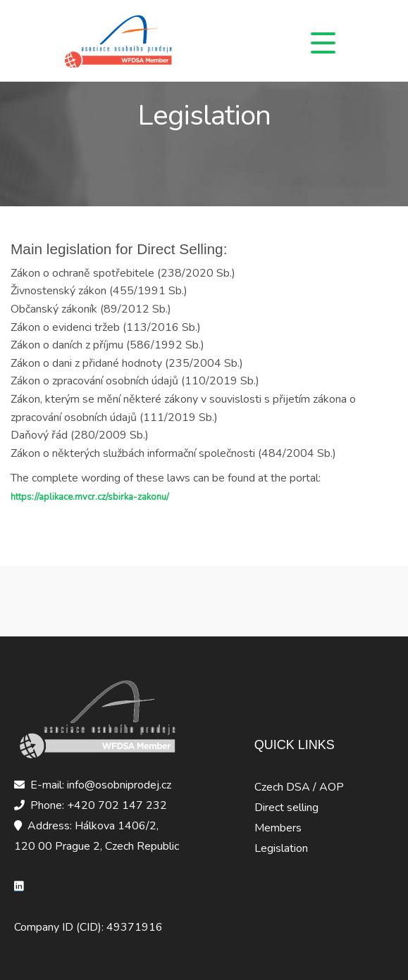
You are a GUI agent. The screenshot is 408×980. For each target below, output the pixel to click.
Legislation (281, 848)
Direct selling (286, 808)
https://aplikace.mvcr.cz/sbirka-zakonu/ (90, 497)
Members (278, 828)
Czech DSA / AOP (299, 787)
